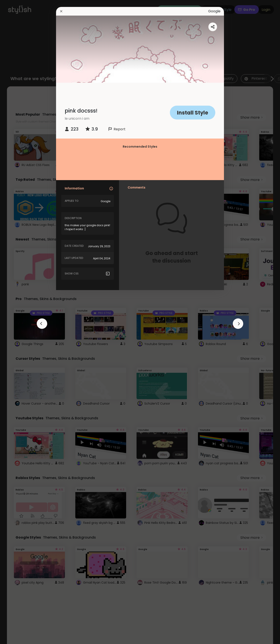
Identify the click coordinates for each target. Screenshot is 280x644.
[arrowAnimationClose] (42, 324)
